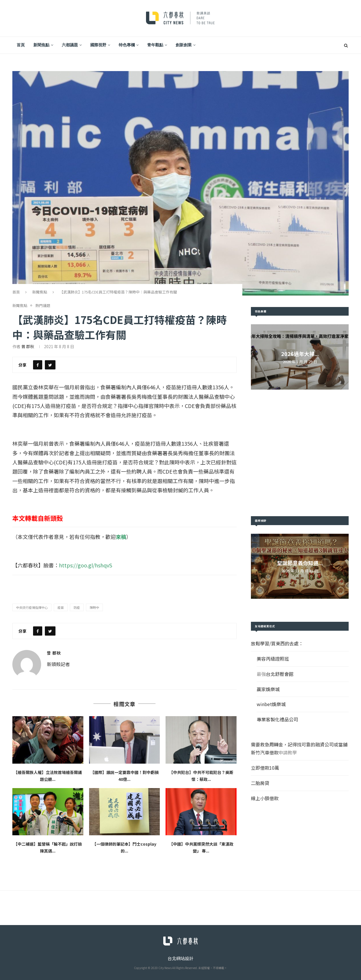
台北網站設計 (180, 958)
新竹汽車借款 (265, 752)
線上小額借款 (265, 798)
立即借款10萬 (265, 768)
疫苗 (61, 607)
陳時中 (94, 607)
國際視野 (98, 45)
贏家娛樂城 (268, 689)
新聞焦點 (41, 45)
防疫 (77, 607)
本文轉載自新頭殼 (38, 518)
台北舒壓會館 (280, 674)
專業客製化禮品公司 (277, 719)
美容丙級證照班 (273, 659)
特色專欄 (127, 45)
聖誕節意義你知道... (300, 563)
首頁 (21, 45)
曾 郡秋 (28, 346)
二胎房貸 (260, 783)
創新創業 (184, 45)
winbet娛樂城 (271, 704)
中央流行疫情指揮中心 (32, 607)
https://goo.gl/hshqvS (86, 565)
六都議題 (70, 45)
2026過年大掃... (300, 354)
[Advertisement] (300, 453)
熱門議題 (43, 306)
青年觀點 (155, 45)
